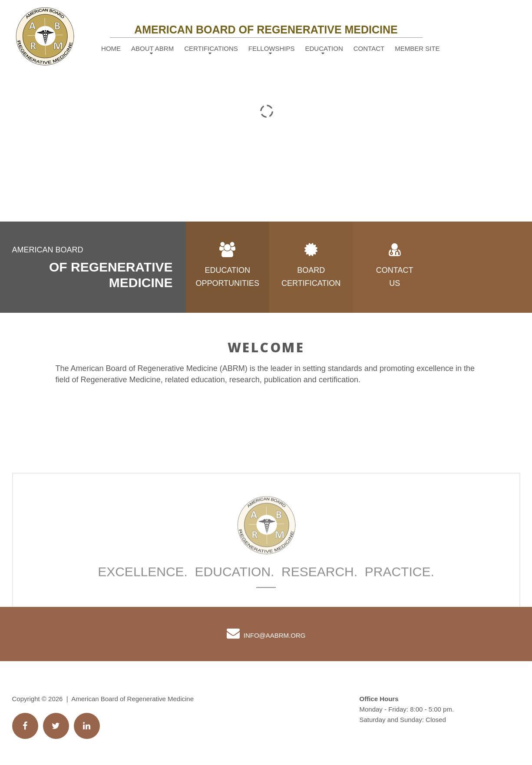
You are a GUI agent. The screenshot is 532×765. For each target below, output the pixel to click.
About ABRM (152, 48)
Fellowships (272, 48)
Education (324, 48)
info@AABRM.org (275, 635)
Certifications (211, 48)
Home (111, 48)
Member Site (417, 48)
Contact (369, 48)
